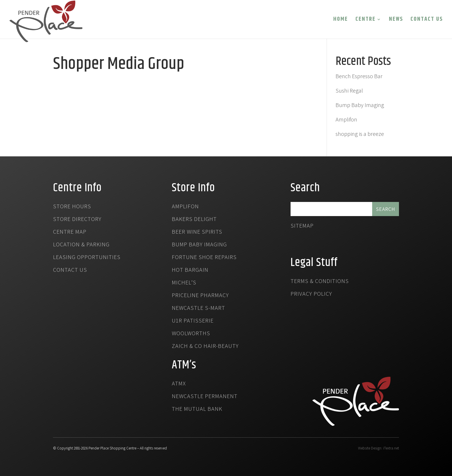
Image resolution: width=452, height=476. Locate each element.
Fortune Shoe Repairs (204, 258)
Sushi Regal (349, 91)
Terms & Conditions (320, 282)
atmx (179, 384)
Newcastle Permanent (205, 397)
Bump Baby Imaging (360, 105)
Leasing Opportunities (87, 258)
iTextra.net (391, 448)
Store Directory (77, 220)
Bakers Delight (194, 220)
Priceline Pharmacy (200, 296)
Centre (366, 20)
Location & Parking (81, 245)
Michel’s (184, 283)
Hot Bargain (190, 271)
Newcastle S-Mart (198, 309)
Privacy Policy (311, 295)
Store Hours (72, 207)
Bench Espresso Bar (359, 76)
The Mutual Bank (197, 410)
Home (341, 20)
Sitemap (302, 226)
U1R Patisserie (193, 321)
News (396, 20)
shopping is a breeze (360, 134)
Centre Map (70, 233)
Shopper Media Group (119, 64)
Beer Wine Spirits (197, 233)
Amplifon (346, 119)
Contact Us (427, 20)
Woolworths (191, 334)
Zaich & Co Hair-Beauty (205, 347)
